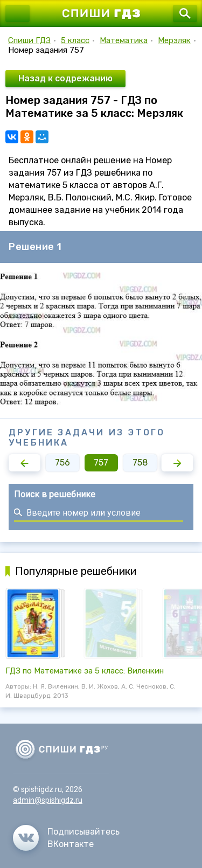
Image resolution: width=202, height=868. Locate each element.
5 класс (75, 40)
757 (101, 463)
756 (62, 463)
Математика (124, 40)
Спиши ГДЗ (29, 40)
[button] (25, 463)
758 (140, 463)
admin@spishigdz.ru (48, 800)
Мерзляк (174, 40)
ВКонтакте (71, 844)
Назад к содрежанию (65, 78)
